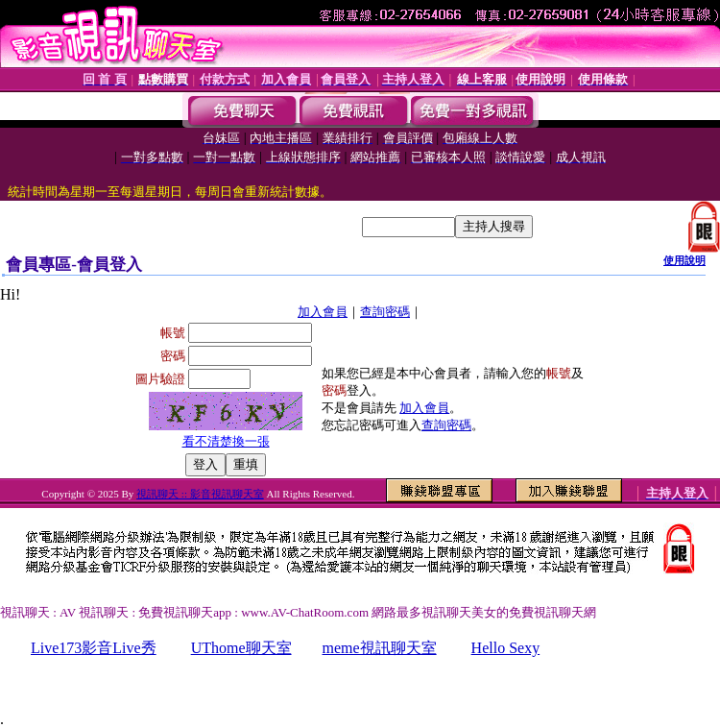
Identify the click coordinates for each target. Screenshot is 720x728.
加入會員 (323, 312)
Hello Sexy (506, 648)
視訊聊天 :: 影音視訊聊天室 (200, 494)
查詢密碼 (385, 312)
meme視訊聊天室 (380, 648)
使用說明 (684, 260)
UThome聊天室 (241, 648)
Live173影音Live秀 (94, 648)
